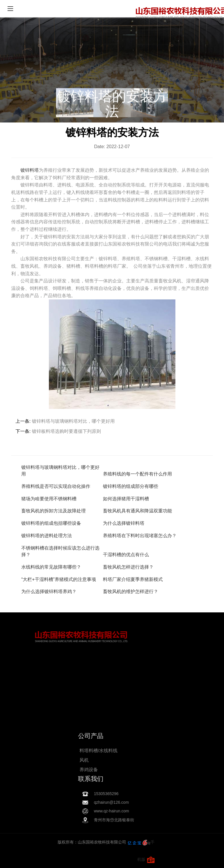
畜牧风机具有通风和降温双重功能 (137, 511)
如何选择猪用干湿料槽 (126, 499)
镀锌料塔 (30, 170)
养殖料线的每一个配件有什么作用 (137, 474)
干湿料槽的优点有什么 (126, 555)
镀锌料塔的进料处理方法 (47, 536)
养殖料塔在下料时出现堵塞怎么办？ (140, 536)
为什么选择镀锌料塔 (124, 523)
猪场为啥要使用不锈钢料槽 (49, 499)
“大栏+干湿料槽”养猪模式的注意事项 (59, 579)
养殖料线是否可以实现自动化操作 (56, 486)
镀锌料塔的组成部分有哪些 (131, 486)
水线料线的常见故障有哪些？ (51, 567)
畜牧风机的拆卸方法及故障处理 (53, 511)
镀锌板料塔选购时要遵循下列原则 (66, 431)
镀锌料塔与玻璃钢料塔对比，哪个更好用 (73, 421)
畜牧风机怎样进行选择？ (128, 567)
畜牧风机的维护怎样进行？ (131, 591)
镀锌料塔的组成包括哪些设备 (51, 523)
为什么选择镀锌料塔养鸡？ (49, 591)
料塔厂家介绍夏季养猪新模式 (133, 579)
